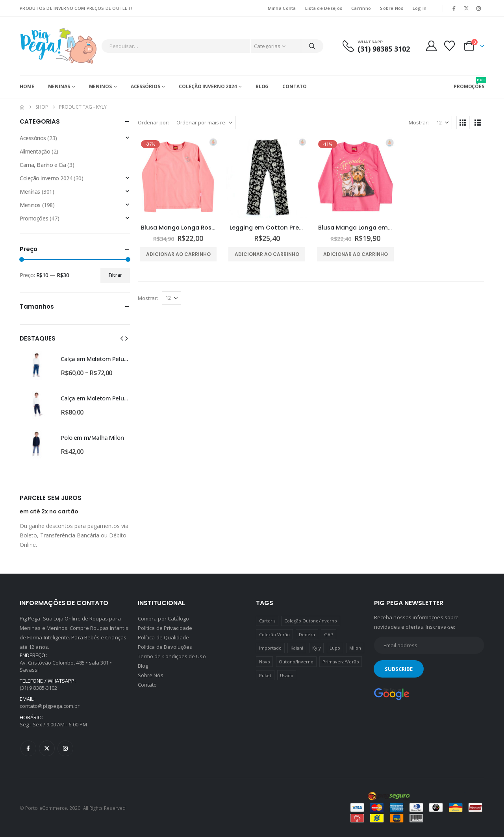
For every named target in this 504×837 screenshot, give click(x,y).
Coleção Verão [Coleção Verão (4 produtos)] (275, 634)
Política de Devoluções (165, 647)
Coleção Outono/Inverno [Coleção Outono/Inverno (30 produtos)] (311, 621)
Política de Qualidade (163, 637)
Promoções (34, 218)
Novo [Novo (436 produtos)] (265, 662)
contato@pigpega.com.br (50, 706)
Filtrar (115, 275)
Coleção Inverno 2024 (208, 86)
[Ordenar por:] (204, 122)
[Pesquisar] (312, 46)
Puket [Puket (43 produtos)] (265, 675)
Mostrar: (419, 122)
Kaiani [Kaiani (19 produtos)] (297, 648)
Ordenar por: (153, 122)
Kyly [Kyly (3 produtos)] (317, 648)
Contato (294, 86)
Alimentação (35, 151)
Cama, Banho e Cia (43, 165)
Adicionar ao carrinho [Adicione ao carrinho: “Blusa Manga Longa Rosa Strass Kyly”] (178, 254)
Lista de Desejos (324, 8)
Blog (262, 86)
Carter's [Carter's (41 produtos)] (267, 621)
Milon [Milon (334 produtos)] (355, 648)
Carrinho (361, 8)
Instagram (65, 748)
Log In (420, 8)
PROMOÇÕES (469, 83)
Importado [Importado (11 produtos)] (271, 648)
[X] (467, 8)
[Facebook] (454, 8)
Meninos (100, 86)
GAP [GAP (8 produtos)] (329, 634)
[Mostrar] (442, 122)
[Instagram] (479, 8)
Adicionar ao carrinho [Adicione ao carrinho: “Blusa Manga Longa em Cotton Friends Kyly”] (356, 254)
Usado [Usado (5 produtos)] (286, 675)
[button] (463, 122)
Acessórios (145, 86)
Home (27, 86)
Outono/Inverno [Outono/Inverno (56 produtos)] (296, 662)
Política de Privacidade (165, 628)
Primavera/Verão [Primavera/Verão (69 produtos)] (341, 662)
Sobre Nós (392, 8)
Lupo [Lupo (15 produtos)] (335, 648)
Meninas (59, 86)
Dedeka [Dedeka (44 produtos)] (307, 634)
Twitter (47, 748)
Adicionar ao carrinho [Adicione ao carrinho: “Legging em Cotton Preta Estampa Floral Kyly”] (267, 254)
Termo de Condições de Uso (172, 656)
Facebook (28, 748)
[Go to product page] (178, 177)
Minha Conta (282, 8)
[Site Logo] (58, 46)
